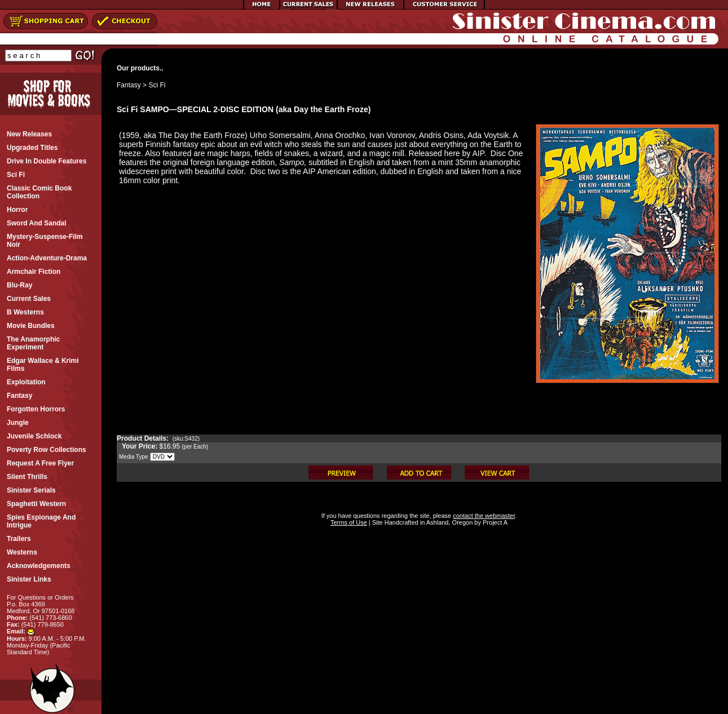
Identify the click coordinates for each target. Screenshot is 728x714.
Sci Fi (157, 85)
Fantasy (129, 85)
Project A (494, 522)
